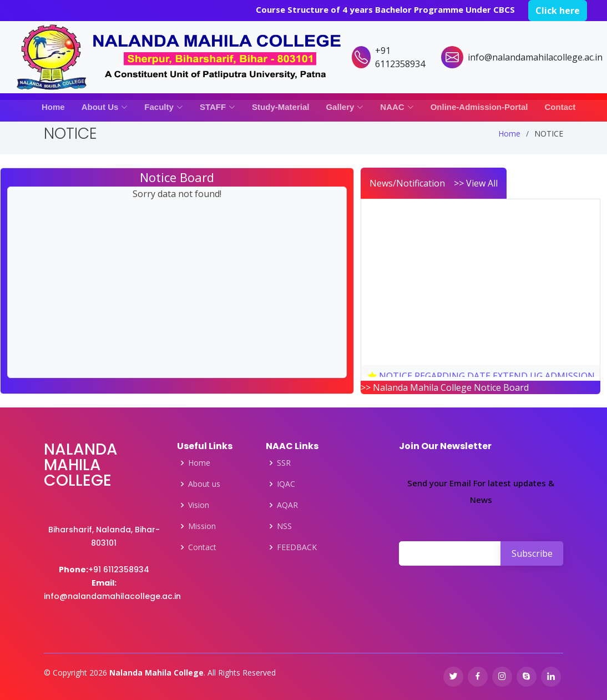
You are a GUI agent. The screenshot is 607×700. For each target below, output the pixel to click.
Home (53, 107)
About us (204, 484)
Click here (558, 11)
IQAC (286, 484)
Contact (560, 107)
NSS (284, 526)
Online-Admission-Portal (479, 107)
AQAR (287, 505)
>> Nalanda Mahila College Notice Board (445, 387)
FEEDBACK (297, 547)
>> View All (476, 183)
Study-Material (280, 107)
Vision (199, 505)
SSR (284, 463)
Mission (202, 526)
